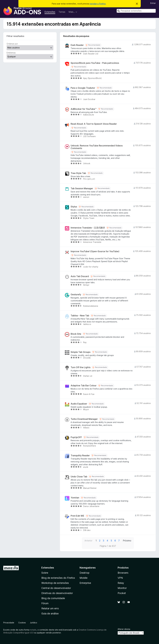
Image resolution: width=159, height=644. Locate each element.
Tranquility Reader (80, 456)
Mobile (83, 578)
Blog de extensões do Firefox (58, 578)
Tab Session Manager (82, 188)
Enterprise (85, 583)
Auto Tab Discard (80, 276)
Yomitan (75, 498)
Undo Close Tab (79, 477)
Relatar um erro (50, 608)
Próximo (127, 541)
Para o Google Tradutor (83, 88)
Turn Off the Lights (81, 367)
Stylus (74, 207)
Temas (62, 12)
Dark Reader (77, 45)
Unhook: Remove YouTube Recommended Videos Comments (97, 147)
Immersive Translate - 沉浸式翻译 (88, 228)
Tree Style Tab (78, 173)
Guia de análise (50, 613)
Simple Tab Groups (81, 352)
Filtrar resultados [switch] (15, 36)
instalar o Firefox (98, 4)
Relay (121, 583)
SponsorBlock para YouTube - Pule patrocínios (95, 63)
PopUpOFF (76, 437)
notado (33, 630)
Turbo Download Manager (84, 419)
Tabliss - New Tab (80, 316)
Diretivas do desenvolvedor (57, 593)
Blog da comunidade (53, 598)
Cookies (22, 623)
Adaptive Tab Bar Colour (84, 386)
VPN (120, 578)
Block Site (76, 334)
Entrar (153, 3)
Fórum (45, 603)
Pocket (122, 593)
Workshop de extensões (55, 583)
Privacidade (9, 623)
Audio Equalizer (79, 404)
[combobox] (136, 11)
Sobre (45, 573)
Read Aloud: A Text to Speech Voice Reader (94, 124)
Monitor (122, 588)
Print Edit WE (77, 516)
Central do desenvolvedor (56, 588)
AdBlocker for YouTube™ (84, 109)
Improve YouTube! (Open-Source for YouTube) (95, 251)
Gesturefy (76, 295)
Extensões (50, 12)
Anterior (88, 541)
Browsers (123, 573)
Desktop (84, 573)
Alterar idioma (124, 629)
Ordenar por (12, 44)
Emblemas (11, 53)
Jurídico (34, 623)
